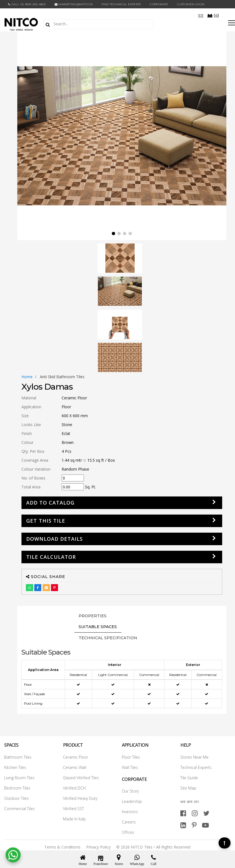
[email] (201, 15)
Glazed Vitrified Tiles (81, 778)
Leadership (132, 801)
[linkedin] (183, 825)
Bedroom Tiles (17, 788)
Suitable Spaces (98, 627)
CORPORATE (159, 4)
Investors (130, 812)
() (213, 15)
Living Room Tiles (19, 778)
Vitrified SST (73, 809)
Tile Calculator (51, 557)
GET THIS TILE (46, 521)
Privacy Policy (98, 847)
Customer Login (191, 4)
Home (27, 377)
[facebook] (183, 813)
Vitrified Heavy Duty (80, 798)
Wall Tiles (130, 767)
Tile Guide (189, 778)
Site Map (188, 788)
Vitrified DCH (74, 788)
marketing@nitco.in (74, 4)
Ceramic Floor (76, 757)
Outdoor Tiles (16, 798)
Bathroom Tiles (18, 757)
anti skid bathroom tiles (62, 377)
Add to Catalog (50, 503)
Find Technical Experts (121, 4)
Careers (129, 822)
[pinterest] (194, 825)
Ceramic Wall (75, 767)
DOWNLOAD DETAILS (54, 539)
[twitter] (206, 813)
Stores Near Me (194, 757)
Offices (128, 832)
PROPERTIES (93, 616)
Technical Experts (196, 767)
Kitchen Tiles (15, 767)
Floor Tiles (131, 757)
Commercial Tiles (20, 809)
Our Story (130, 791)
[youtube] (205, 825)
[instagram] (195, 813)
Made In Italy (74, 819)
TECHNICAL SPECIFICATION (108, 638)
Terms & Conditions (62, 847)
